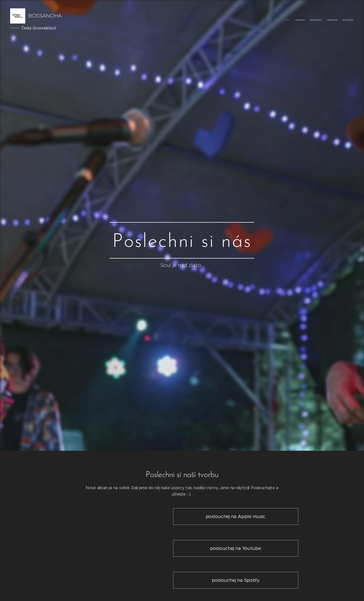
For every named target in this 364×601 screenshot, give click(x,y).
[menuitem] (334, 20)
